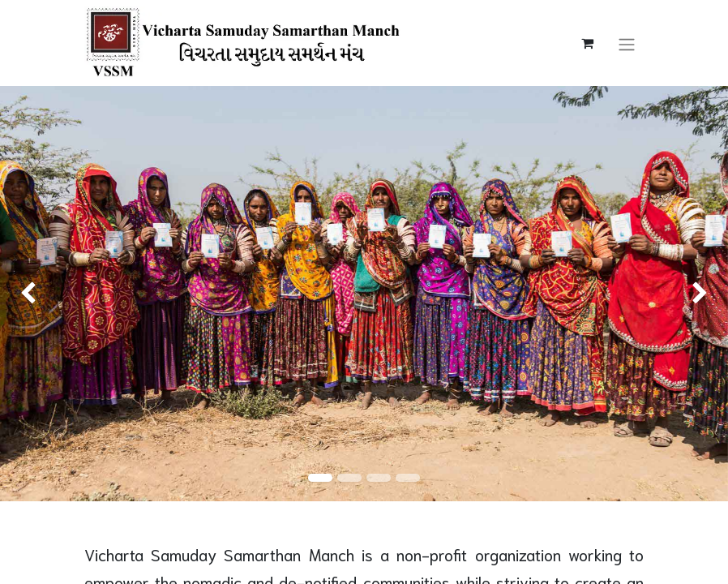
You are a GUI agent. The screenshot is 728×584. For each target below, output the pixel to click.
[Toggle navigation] (627, 43)
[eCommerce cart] (587, 43)
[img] (29, 294)
